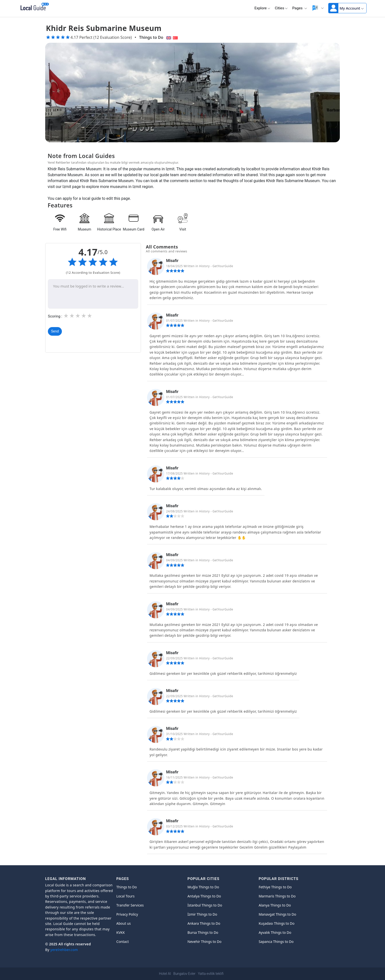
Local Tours (125, 896)
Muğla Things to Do (203, 887)
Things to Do (151, 37)
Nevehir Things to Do (205, 942)
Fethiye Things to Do (275, 887)
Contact (123, 942)
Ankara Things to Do (204, 923)
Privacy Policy (127, 914)
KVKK (121, 932)
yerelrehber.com (64, 950)
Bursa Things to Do (203, 932)
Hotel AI (165, 974)
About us (124, 923)
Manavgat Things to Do (277, 914)
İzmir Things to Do (202, 914)
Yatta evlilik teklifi (211, 974)
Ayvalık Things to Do (275, 932)
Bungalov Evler (184, 974)
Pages (300, 8)
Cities (281, 8)
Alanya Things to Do (275, 905)
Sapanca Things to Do (276, 942)
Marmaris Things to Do (277, 896)
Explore (262, 8)
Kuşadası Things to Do (276, 923)
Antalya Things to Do (204, 896)
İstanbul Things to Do (205, 905)
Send (55, 331)
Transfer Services (130, 905)
